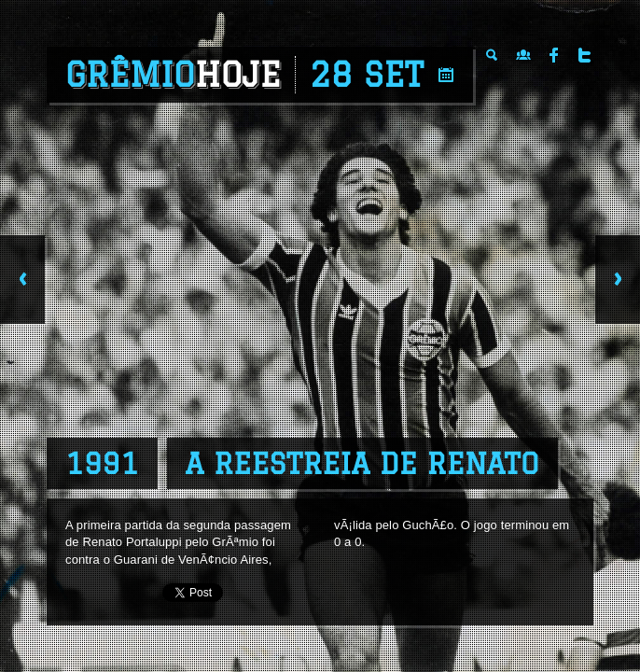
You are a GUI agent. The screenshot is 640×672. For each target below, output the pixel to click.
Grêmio (173, 75)
